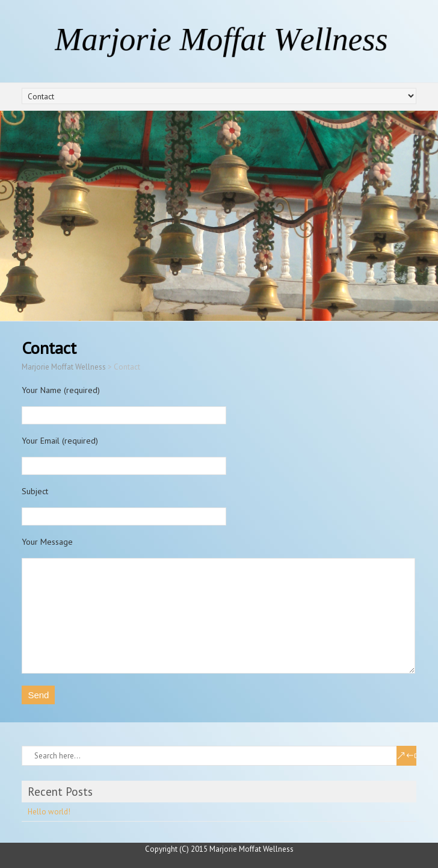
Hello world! (49, 812)
